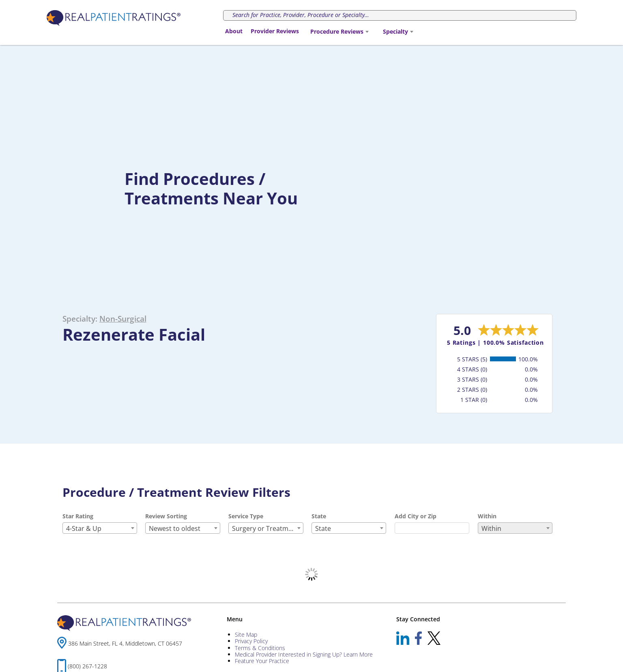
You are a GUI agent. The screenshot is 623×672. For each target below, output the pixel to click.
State (319, 516)
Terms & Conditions (260, 648)
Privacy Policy (251, 641)
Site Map (246, 634)
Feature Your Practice (262, 661)
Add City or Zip (416, 516)
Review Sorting (166, 516)
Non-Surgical (123, 319)
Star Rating (78, 516)
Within (487, 516)
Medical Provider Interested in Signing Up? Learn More (304, 654)
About (234, 31)
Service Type (246, 516)
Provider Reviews (275, 31)
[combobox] (339, 32)
